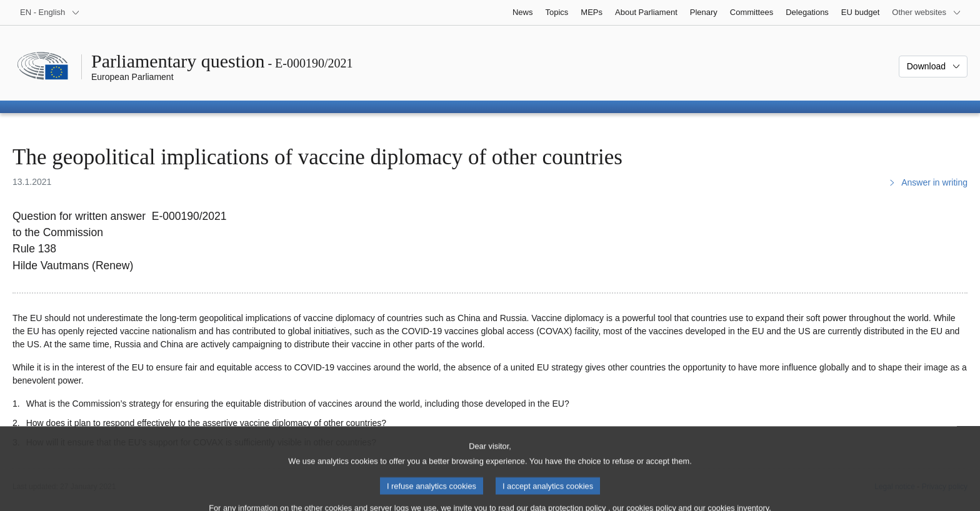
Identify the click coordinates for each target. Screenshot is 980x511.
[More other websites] (927, 12)
